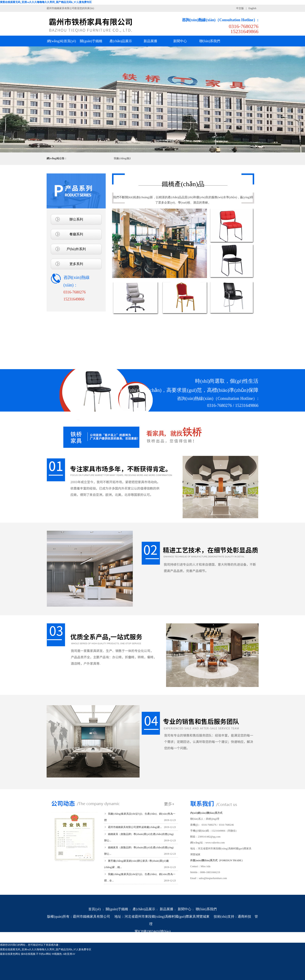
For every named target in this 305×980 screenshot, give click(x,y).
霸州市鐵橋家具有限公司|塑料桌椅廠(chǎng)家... (135, 827)
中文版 (240, 8)
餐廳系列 (76, 234)
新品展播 (166, 909)
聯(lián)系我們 (206, 909)
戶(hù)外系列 (76, 249)
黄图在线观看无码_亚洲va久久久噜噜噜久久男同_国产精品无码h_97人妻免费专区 (46, 2)
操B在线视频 (28, 954)
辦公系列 (76, 219)
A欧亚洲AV (69, 954)
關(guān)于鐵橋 (117, 909)
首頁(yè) (94, 909)
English (252, 8)
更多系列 (76, 264)
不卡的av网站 (44, 954)
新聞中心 (184, 909)
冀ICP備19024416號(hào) (153, 931)
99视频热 (57, 954)
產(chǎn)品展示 (144, 909)
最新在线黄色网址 (10, 954)
